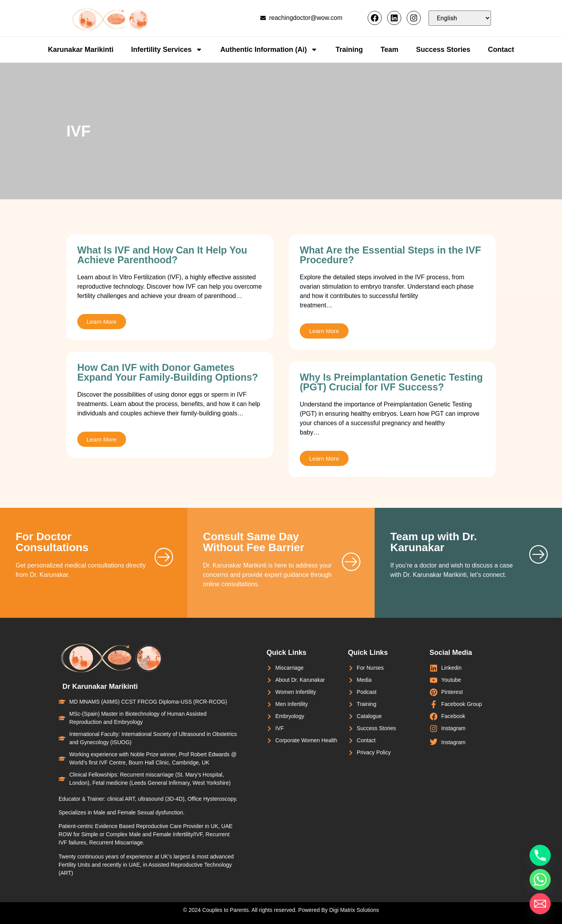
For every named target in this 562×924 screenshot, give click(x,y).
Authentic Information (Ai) (269, 50)
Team (389, 50)
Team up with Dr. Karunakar (434, 542)
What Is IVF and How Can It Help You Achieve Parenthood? (162, 255)
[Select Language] (460, 18)
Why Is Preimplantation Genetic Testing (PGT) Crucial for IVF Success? (391, 449)
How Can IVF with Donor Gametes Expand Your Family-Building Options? (168, 434)
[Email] (540, 904)
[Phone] (540, 855)
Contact (501, 50)
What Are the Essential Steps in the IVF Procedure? (390, 255)
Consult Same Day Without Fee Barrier (254, 542)
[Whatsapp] (540, 880)
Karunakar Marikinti (81, 50)
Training (349, 50)
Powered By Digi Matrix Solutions (339, 910)
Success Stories (443, 50)
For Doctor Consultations (52, 542)
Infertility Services (167, 50)
